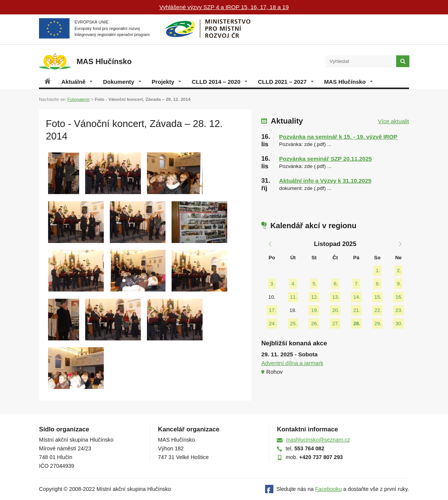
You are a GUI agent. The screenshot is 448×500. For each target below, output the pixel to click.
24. (272, 324)
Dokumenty (122, 82)
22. (378, 310)
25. (294, 324)
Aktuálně (77, 82)
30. (399, 324)
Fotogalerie (79, 99)
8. (378, 284)
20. (336, 310)
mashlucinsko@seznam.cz (318, 440)
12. (315, 297)
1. (378, 270)
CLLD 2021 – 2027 (286, 82)
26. (315, 324)
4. (293, 284)
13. (336, 297)
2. (399, 270)
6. (336, 284)
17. (272, 310)
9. (399, 284)
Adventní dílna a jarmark (292, 363)
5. (315, 284)
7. (357, 284)
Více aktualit (393, 121)
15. (378, 297)
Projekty (167, 82)
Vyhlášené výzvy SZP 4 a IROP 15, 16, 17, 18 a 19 (224, 7)
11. (294, 297)
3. (272, 284)
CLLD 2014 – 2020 (219, 82)
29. (378, 324)
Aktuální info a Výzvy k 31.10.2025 (325, 181)
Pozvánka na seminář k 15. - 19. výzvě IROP (338, 137)
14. (357, 297)
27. (336, 324)
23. (399, 310)
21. (357, 310)
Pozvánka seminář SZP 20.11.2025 (325, 159)
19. (315, 310)
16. (399, 297)
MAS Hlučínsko (348, 82)
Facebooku (329, 489)
